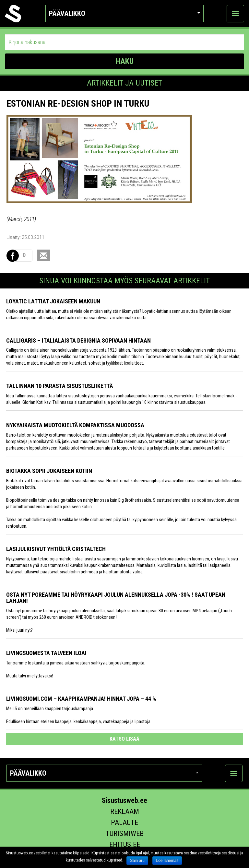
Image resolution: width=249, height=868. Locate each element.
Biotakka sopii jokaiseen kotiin (49, 471)
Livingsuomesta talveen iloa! (46, 653)
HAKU (125, 61)
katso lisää (124, 739)
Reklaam (125, 811)
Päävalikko (125, 13)
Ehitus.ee (125, 845)
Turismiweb (125, 833)
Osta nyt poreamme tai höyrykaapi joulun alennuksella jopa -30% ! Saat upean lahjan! (116, 598)
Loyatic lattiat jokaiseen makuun (53, 301)
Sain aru (137, 861)
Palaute (124, 822)
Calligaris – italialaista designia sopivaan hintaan (78, 340)
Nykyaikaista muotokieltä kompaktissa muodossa (75, 425)
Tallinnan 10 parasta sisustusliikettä (59, 386)
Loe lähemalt (167, 861)
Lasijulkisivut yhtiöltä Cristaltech (56, 549)
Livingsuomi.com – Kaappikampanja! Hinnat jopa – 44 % (81, 699)
